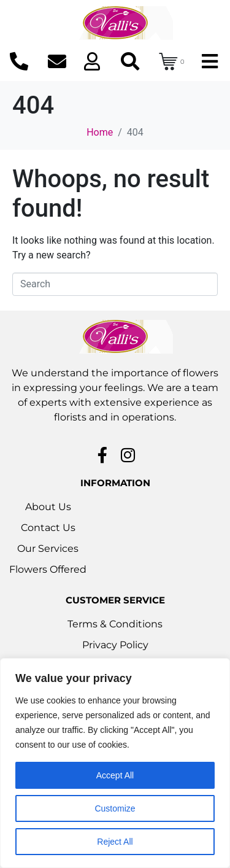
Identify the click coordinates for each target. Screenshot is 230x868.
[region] (115, 763)
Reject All (115, 842)
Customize (115, 808)
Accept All (115, 775)
